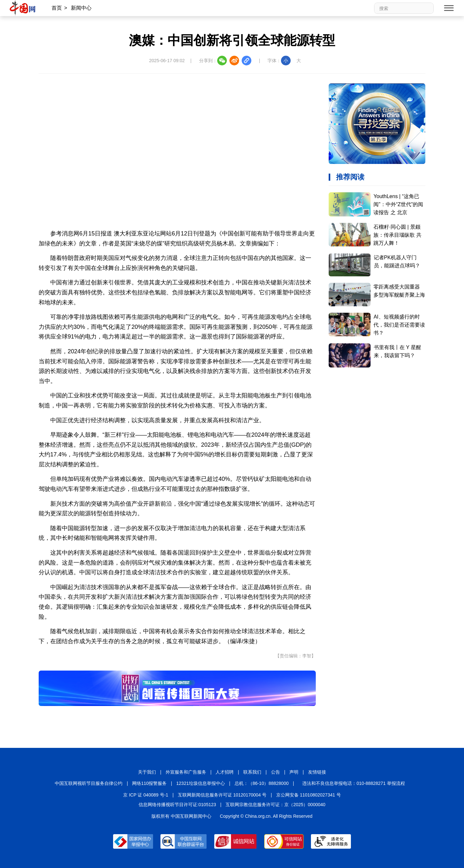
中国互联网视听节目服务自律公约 (89, 783)
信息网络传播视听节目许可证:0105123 (177, 805)
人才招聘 (225, 772)
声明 (294, 772)
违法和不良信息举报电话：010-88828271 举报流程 (353, 783)
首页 (57, 8)
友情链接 (317, 772)
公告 (275, 772)
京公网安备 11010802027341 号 (309, 795)
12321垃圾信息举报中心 (201, 783)
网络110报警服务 (149, 783)
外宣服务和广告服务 (186, 772)
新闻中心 (81, 8)
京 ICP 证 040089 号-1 (146, 795)
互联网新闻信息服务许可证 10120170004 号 (222, 795)
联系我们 (252, 772)
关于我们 (147, 772)
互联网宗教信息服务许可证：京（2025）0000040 (275, 805)
